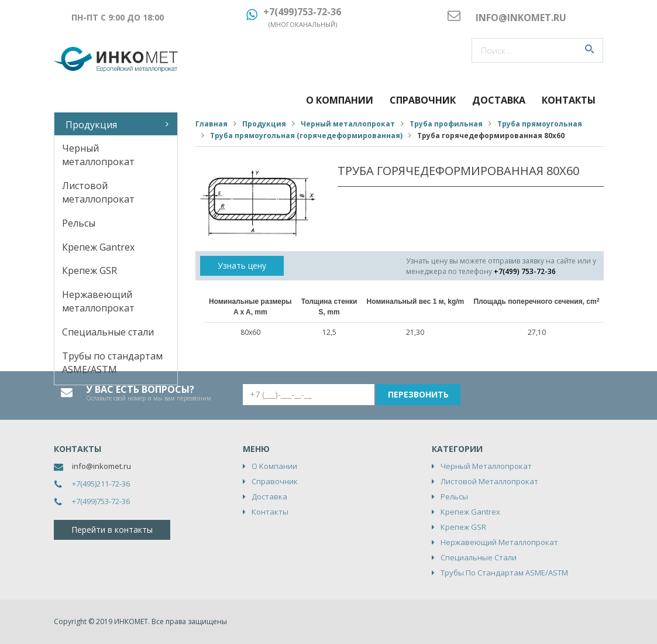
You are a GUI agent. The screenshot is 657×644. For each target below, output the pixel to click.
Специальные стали (108, 332)
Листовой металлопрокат (98, 192)
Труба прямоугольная (540, 124)
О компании (340, 100)
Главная (211, 124)
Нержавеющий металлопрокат (98, 301)
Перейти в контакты (112, 530)
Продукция (91, 125)
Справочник (423, 100)
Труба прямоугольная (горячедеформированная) (306, 136)
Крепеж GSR (90, 270)
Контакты (569, 100)
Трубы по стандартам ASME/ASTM (112, 363)
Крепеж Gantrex (98, 247)
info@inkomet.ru (102, 466)
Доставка (499, 100)
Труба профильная (446, 124)
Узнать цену (242, 266)
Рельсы (79, 223)
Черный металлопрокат (98, 155)
